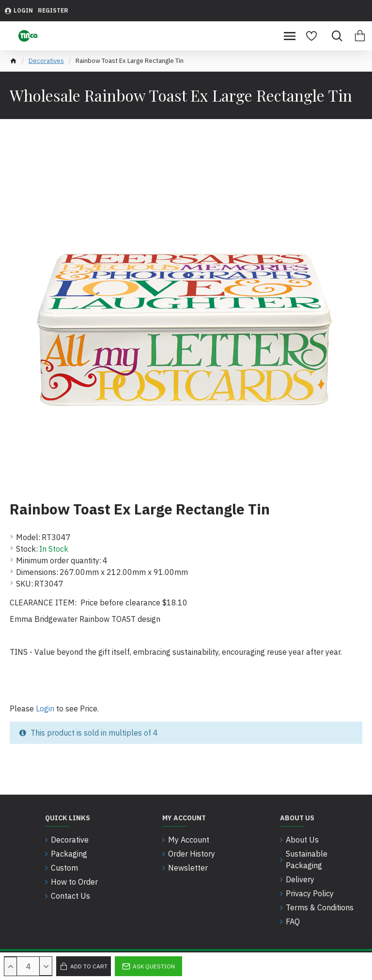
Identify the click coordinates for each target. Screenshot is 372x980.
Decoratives (46, 61)
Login (45, 709)
